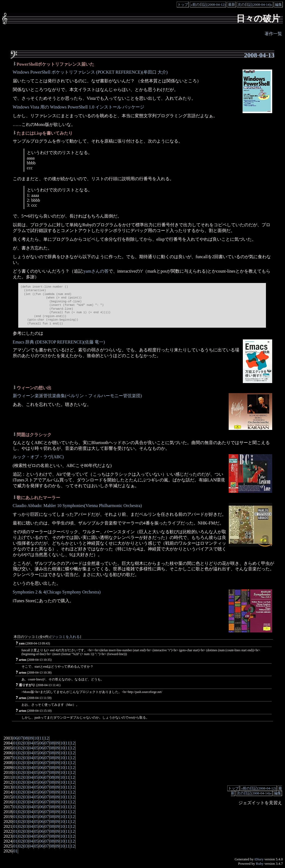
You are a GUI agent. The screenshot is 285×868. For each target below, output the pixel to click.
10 (36, 738)
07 (20, 738)
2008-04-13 (259, 55)
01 (15, 743)
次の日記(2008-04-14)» (255, 4)
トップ (183, 4)
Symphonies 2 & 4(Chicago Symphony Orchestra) (57, 592)
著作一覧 (273, 34)
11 (41, 738)
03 (26, 743)
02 (20, 743)
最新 (232, 4)
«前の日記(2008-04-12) (208, 4)
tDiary (259, 859)
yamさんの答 (96, 271)
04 (31, 743)
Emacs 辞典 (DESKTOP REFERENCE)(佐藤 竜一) (59, 342)
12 (47, 738)
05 (36, 743)
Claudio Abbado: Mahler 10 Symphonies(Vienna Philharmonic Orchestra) (77, 506)
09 (31, 738)
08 (26, 738)
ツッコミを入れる (66, 637)
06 (15, 738)
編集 (278, 4)
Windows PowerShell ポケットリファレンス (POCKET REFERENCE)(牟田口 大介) (90, 72)
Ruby (260, 864)
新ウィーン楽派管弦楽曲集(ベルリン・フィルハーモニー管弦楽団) (77, 396)
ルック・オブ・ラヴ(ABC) (38, 457)
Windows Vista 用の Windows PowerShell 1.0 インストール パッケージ (79, 107)
